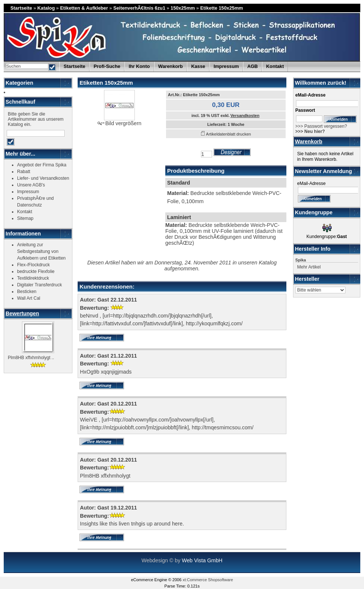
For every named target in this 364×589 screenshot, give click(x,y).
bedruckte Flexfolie (36, 271)
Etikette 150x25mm (222, 8)
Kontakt (275, 66)
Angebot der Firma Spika (42, 165)
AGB (253, 66)
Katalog (46, 8)
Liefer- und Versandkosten (43, 178)
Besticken (27, 292)
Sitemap (25, 218)
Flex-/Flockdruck (33, 265)
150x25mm (183, 8)
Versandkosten (245, 115)
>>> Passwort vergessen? (321, 126)
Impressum (226, 66)
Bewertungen (22, 313)
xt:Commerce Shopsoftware (208, 580)
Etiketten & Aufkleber (84, 8)
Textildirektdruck (33, 278)
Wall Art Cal (29, 298)
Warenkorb (309, 141)
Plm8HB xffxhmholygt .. (31, 358)
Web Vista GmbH (202, 560)
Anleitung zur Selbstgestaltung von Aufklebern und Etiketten (41, 251)
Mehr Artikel (309, 267)
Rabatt (24, 172)
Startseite (21, 8)
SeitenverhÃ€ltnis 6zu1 (139, 8)
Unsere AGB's (31, 185)
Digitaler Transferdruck (40, 285)
